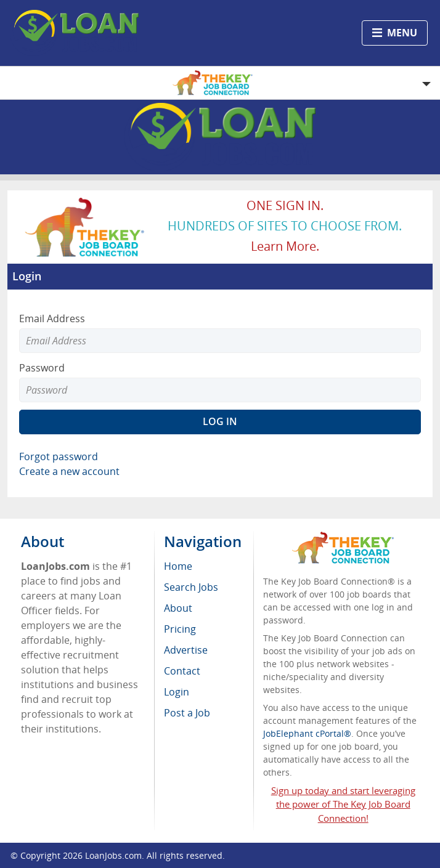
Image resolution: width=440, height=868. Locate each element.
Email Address (52, 318)
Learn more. (285, 246)
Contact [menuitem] (182, 671)
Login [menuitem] (177, 692)
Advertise (186, 650)
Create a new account (69, 471)
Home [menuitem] (178, 566)
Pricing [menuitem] (180, 629)
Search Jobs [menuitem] (191, 587)
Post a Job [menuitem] (187, 713)
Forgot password (59, 456)
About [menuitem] (178, 608)
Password (42, 368)
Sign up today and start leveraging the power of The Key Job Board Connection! (343, 805)
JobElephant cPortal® (307, 733)
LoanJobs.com (113, 855)
